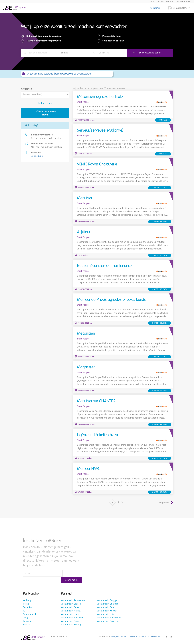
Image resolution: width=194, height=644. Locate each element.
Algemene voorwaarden (150, 637)
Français (115, 637)
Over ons (160, 2)
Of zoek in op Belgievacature (67, 74)
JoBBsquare (37, 156)
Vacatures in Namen (71, 621)
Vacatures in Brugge (107, 601)
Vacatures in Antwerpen (73, 601)
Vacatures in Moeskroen (109, 618)
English (123, 637)
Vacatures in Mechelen (72, 618)
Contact (170, 2)
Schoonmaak (30, 614)
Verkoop (27, 601)
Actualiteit (27, 89)
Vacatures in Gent (106, 608)
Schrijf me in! (73, 575)
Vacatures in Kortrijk (107, 611)
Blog (152, 2)
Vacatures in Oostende (108, 621)
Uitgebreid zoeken (45, 103)
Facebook (166, 637)
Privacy (134, 637)
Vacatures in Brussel (71, 604)
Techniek (28, 608)
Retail (26, 604)
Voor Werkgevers (183, 2)
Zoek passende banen (154, 53)
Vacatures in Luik (106, 614)
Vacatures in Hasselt (71, 611)
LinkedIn (171, 637)
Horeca (27, 625)
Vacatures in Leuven (71, 614)
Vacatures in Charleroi (108, 604)
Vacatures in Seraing (71, 625)
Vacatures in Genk (70, 608)
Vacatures (155, 8)
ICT (25, 611)
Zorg (25, 618)
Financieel (28, 621)
